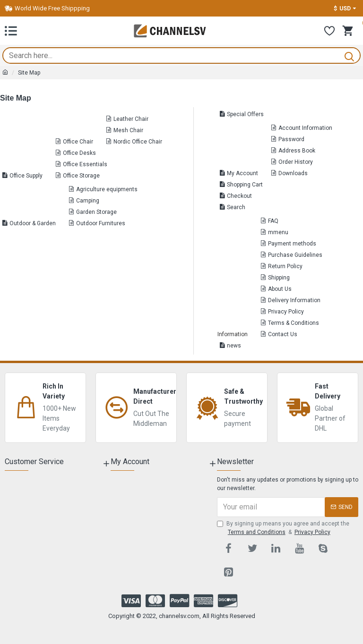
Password (291, 139)
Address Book (297, 151)
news (234, 346)
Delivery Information (294, 300)
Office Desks (79, 153)
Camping (88, 201)
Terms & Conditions (294, 323)
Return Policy (285, 266)
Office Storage (81, 176)
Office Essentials (85, 164)
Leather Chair (131, 119)
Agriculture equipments (107, 189)
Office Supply (26, 176)
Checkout (239, 196)
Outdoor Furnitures (101, 223)
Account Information (305, 128)
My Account (242, 173)
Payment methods (292, 244)
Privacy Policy (286, 312)
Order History (296, 162)
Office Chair (78, 142)
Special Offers (245, 114)
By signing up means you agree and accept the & (283, 528)
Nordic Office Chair (138, 142)
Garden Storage (96, 212)
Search (236, 207)
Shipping (279, 278)
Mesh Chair (128, 130)
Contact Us (283, 334)
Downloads (293, 173)
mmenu (278, 232)
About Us (280, 289)
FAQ (273, 221)
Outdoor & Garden (33, 223)
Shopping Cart (245, 185)
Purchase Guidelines (295, 255)
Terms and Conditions (257, 532)
